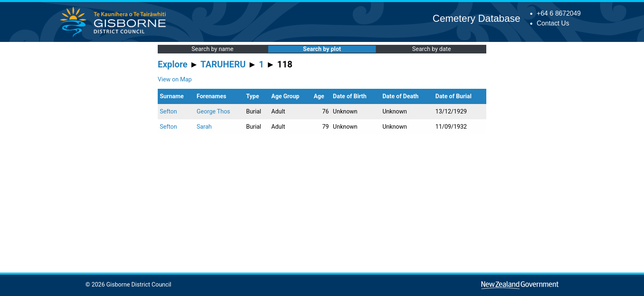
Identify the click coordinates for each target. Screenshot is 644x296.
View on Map (175, 80)
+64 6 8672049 (559, 13)
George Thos (214, 112)
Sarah (204, 127)
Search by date (431, 49)
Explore (173, 64)
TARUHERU (223, 64)
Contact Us (553, 23)
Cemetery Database (476, 18)
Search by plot (322, 49)
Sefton (168, 112)
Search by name (212, 49)
